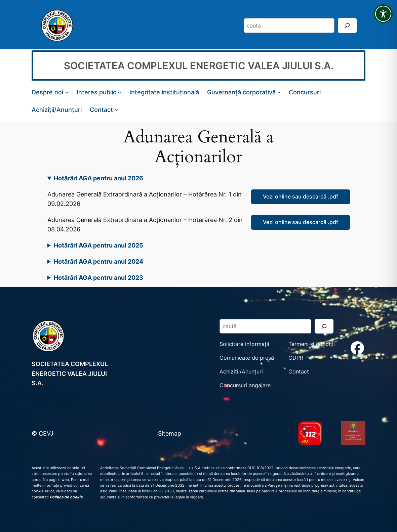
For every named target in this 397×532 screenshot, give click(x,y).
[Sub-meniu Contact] (116, 109)
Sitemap (170, 433)
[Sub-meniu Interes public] (120, 92)
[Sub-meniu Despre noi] (67, 92)
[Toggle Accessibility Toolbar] (383, 14)
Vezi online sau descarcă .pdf (301, 196)
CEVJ (46, 433)
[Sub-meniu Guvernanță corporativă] (279, 92)
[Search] (347, 25)
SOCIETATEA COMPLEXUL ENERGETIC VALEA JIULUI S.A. (199, 66)
